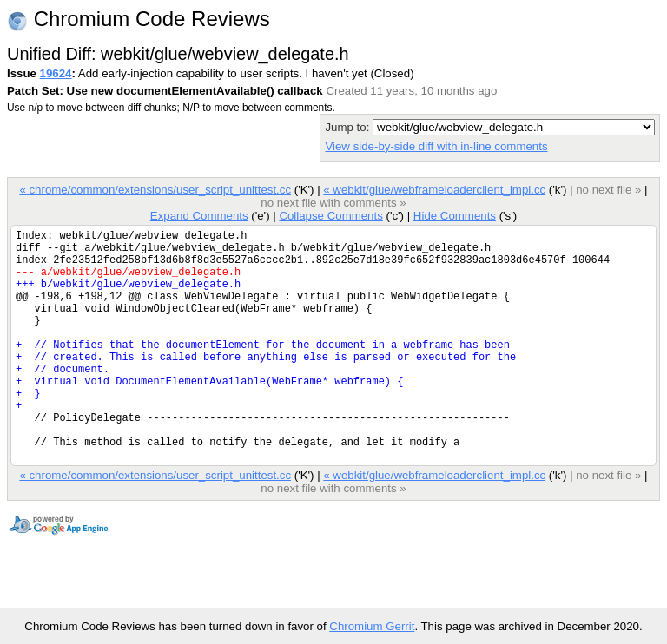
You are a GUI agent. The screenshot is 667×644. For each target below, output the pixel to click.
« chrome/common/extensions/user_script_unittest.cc (155, 190)
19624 (56, 73)
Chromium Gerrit (372, 626)
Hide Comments (455, 216)
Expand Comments (199, 216)
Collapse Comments (330, 216)
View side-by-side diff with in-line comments (436, 146)
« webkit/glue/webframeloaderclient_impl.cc (434, 190)
